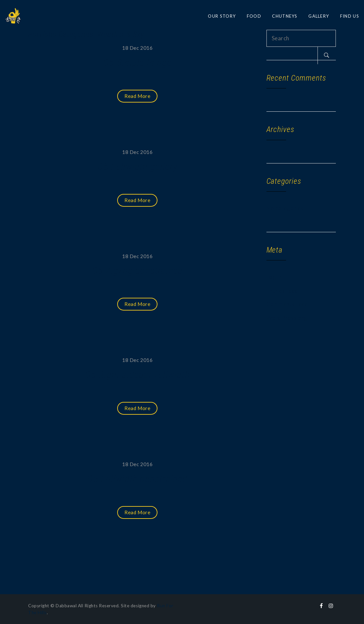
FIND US (350, 16)
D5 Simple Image (137, 62)
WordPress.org (287, 318)
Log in (274, 277)
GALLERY (319, 16)
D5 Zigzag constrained (137, 270)
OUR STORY (222, 16)
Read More (137, 96)
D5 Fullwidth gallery (137, 167)
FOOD (254, 16)
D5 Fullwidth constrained (137, 479)
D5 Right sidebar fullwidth (137, 375)
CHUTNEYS (285, 16)
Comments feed (287, 304)
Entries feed (282, 291)
